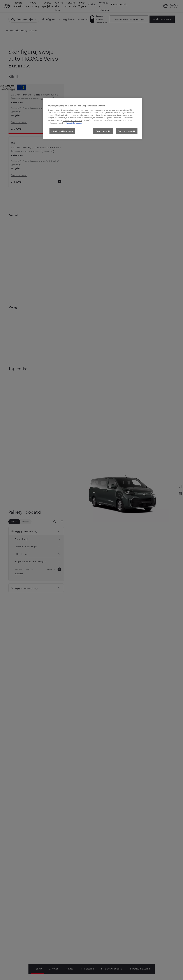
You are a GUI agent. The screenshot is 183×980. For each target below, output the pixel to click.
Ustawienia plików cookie (62, 131)
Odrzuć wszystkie (103, 131)
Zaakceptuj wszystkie (127, 131)
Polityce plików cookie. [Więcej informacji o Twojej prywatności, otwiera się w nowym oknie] (73, 123)
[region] (93, 118)
